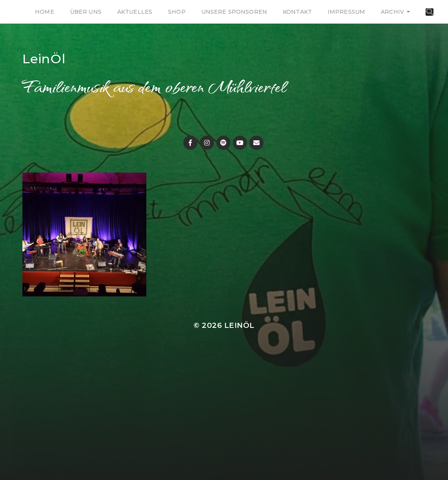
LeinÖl (44, 59)
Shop (177, 12)
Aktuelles (135, 12)
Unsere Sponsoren (234, 12)
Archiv (392, 12)
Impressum (346, 12)
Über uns (86, 12)
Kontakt (297, 12)
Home (45, 12)
